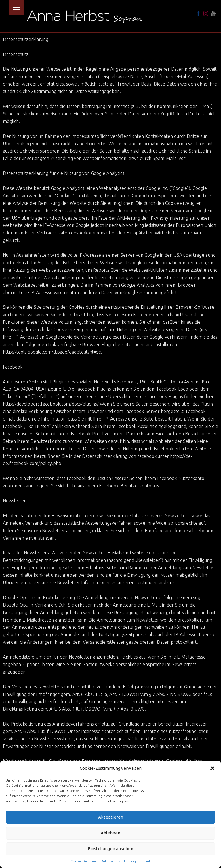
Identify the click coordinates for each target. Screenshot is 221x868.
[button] (212, 768)
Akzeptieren (111, 817)
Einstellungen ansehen (110, 849)
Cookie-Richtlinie (84, 861)
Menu (16, 7)
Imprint (145, 861)
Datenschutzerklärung (118, 861)
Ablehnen (110, 833)
